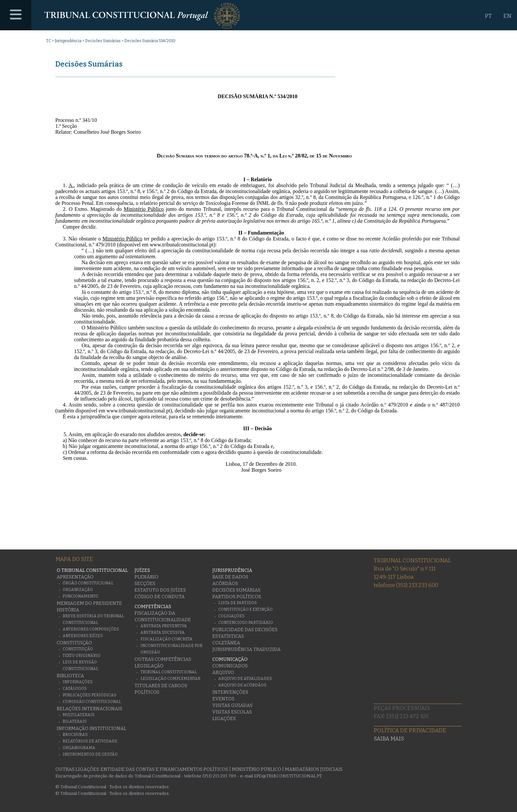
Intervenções (230, 692)
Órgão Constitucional (88, 583)
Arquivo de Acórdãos (242, 685)
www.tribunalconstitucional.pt (182, 245)
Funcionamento (80, 596)
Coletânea (226, 643)
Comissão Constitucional (92, 702)
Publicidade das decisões (245, 630)
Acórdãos (225, 584)
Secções (145, 584)
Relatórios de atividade (90, 741)
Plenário (146, 577)
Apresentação (75, 577)
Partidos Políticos (237, 597)
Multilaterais (79, 715)
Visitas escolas (232, 712)
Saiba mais (389, 739)
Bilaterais (75, 721)
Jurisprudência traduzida (246, 649)
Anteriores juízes (83, 636)
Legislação (149, 666)
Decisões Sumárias (103, 41)
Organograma (79, 748)
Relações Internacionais (90, 709)
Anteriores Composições (91, 629)
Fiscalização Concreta (167, 639)
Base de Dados (230, 577)
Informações (78, 682)
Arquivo (223, 672)
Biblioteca (70, 676)
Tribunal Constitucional (169, 672)
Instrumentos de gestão (90, 754)
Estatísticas (228, 636)
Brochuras (75, 735)
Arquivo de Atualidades (245, 679)
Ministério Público (257, 769)
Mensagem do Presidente (89, 603)
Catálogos (75, 688)
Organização (78, 590)
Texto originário (82, 656)
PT (488, 16)
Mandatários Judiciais (314, 769)
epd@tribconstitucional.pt (288, 776)
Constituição (74, 643)
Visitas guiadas (232, 705)
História (68, 610)
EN (507, 16)
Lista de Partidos (238, 603)
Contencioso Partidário (246, 623)
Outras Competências (163, 659)
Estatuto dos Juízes (160, 590)
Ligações (224, 719)
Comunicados (230, 666)
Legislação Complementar (170, 679)
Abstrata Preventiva (164, 626)
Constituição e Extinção (245, 609)
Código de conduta (160, 597)
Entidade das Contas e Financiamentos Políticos (164, 769)
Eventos (223, 699)
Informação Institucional (91, 728)
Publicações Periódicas (90, 695)
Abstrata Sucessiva (163, 632)
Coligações (231, 616)
